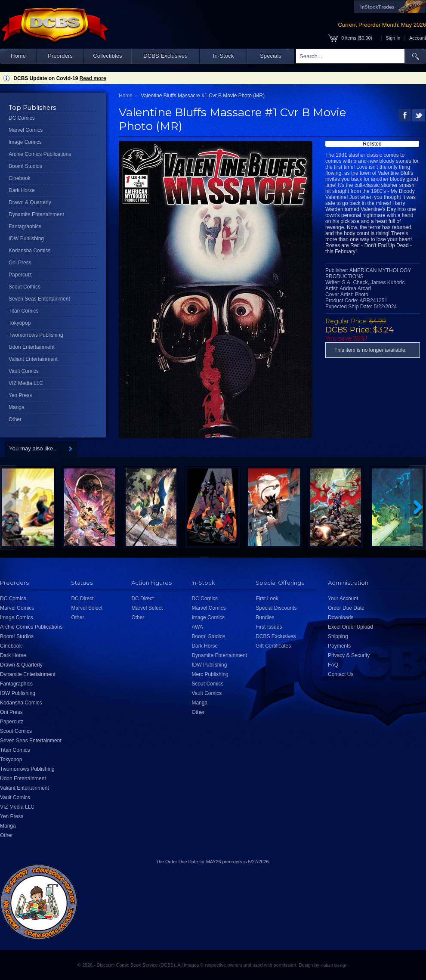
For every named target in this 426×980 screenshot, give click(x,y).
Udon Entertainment (32, 347)
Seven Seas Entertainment (39, 299)
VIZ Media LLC (26, 383)
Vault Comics (24, 371)
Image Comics (25, 142)
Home (18, 56)
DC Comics (22, 118)
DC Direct (82, 599)
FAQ (333, 665)
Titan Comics (24, 311)
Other (15, 419)
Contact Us (341, 674)
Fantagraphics (25, 226)
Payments (339, 646)
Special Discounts (276, 608)
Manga (17, 407)
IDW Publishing (26, 239)
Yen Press (20, 395)
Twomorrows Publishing (36, 335)
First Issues (269, 627)
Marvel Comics (26, 130)
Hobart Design (334, 965)
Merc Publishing (210, 674)
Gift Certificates (273, 646)
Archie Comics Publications (40, 154)
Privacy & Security (349, 655)
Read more (93, 78)
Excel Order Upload (350, 627)
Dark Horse (22, 190)
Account (418, 38)
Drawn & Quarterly (30, 202)
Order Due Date (346, 608)
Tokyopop (20, 323)
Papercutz (20, 275)
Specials (271, 56)
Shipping (338, 636)
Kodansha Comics (29, 251)
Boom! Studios (25, 166)
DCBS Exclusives (165, 56)
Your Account (343, 599)
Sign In (393, 38)
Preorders (60, 56)
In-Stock (223, 56)
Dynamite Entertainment (36, 214)
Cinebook (20, 178)
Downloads (341, 617)
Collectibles (107, 56)
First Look (267, 599)
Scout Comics (25, 287)
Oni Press (20, 263)
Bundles (265, 617)
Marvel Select (87, 608)
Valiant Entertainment (33, 359)
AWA (197, 627)
